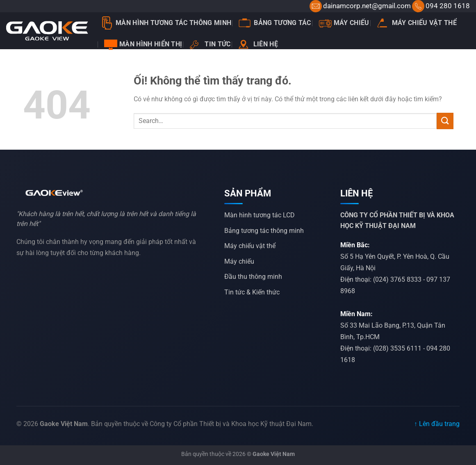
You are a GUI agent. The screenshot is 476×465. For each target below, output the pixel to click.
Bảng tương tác (275, 23)
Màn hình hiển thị (143, 44)
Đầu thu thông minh (253, 277)
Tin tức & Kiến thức (252, 292)
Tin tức (210, 44)
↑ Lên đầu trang (437, 424)
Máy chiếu (344, 23)
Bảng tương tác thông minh (264, 231)
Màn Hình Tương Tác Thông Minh (166, 23)
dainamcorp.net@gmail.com (367, 6)
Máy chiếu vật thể (417, 23)
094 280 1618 (448, 6)
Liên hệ (258, 44)
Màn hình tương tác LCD (260, 215)
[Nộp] (445, 121)
